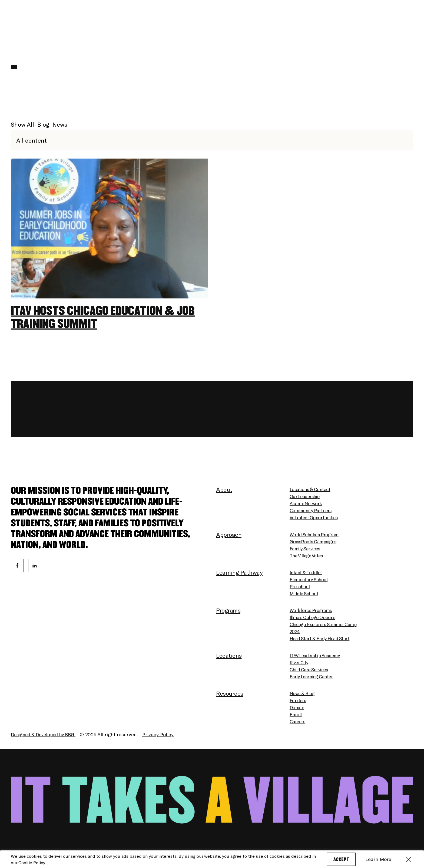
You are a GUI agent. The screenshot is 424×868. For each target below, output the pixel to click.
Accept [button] (342, 860)
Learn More (381, 859)
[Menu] (409, 22)
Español (385, 22)
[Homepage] (38, 20)
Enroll (332, 22)
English (366, 22)
